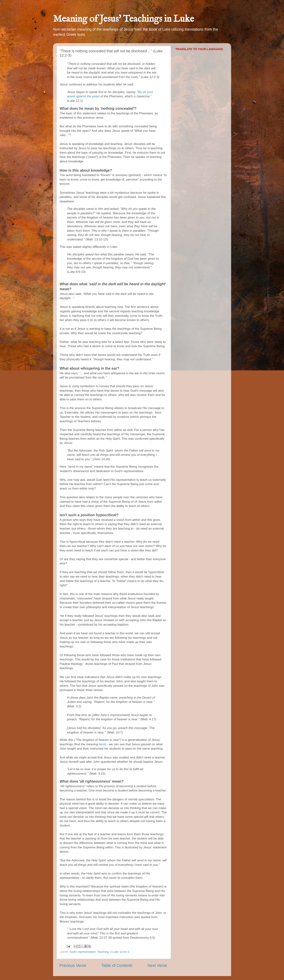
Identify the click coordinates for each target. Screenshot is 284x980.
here (102, 744)
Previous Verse (73, 966)
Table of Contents (117, 966)
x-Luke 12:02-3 (120, 952)
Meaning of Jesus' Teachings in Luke (124, 19)
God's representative (83, 952)
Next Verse (157, 966)
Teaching (103, 952)
